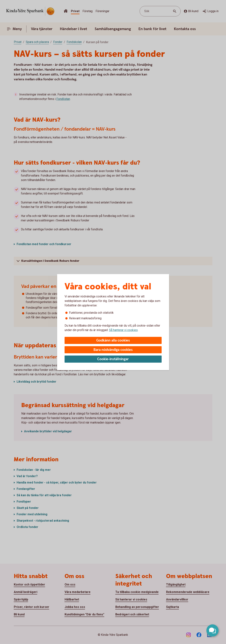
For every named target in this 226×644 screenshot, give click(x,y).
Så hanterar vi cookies (123, 330)
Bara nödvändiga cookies (113, 350)
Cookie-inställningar (113, 359)
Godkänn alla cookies (113, 340)
